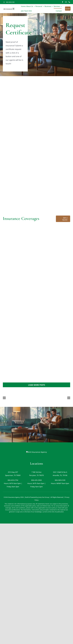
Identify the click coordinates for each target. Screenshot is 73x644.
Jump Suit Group (44, 504)
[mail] (66, 2)
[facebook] (63, 2)
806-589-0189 (60, 487)
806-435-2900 (36, 487)
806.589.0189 (10, 2)
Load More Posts (37, 385)
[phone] (69, 2)
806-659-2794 (13, 487)
